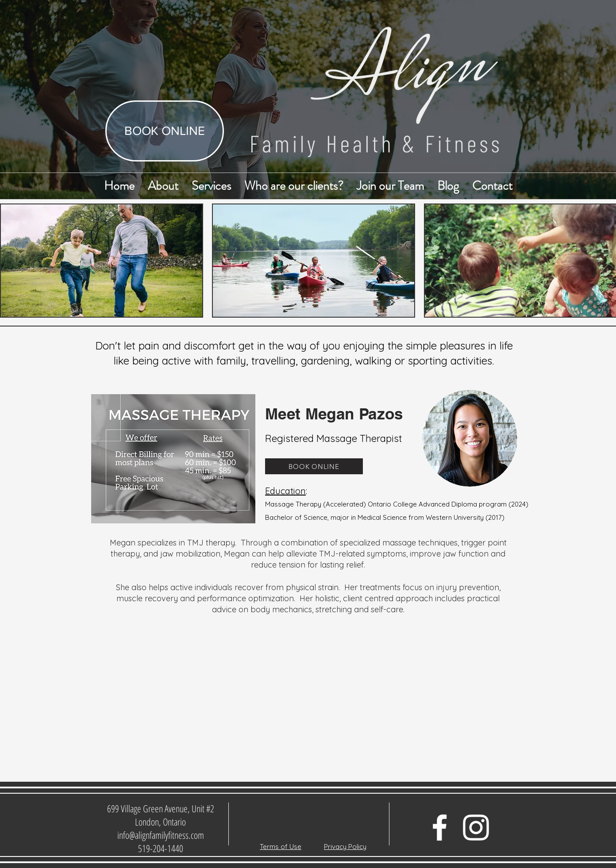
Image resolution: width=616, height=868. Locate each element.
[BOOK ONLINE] (165, 131)
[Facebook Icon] (440, 828)
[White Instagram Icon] (476, 828)
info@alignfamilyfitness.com (161, 835)
